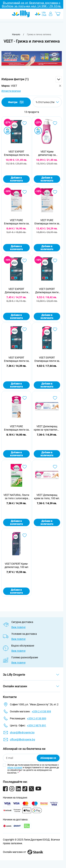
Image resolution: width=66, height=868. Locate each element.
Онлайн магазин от (23, 852)
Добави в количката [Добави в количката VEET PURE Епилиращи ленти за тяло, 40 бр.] (47, 248)
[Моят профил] (51, 14)
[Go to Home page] (21, 14)
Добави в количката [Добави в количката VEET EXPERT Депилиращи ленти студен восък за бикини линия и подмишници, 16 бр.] (16, 316)
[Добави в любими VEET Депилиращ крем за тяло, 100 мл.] (55, 467)
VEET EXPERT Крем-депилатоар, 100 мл (16, 565)
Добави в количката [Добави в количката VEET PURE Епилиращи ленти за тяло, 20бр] (16, 248)
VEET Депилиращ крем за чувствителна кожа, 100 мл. (47, 428)
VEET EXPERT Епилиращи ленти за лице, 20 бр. (47, 359)
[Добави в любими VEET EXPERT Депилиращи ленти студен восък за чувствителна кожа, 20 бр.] (55, 261)
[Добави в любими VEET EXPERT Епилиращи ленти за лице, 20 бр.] (55, 329)
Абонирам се (48, 758)
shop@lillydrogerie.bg (22, 732)
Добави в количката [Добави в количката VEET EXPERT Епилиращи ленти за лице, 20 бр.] (47, 385)
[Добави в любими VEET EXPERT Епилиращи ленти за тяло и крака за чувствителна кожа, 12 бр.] (25, 329)
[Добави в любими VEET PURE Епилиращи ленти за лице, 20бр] (25, 398)
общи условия (15, 767)
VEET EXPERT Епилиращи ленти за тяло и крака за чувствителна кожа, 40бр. (16, 153)
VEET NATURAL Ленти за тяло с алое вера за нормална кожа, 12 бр (16, 497)
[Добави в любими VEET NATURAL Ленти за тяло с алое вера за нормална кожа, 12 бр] (25, 467)
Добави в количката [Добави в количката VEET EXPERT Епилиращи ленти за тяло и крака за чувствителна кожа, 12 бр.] (16, 385)
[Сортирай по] (47, 102)
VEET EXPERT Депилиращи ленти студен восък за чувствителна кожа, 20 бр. (47, 291)
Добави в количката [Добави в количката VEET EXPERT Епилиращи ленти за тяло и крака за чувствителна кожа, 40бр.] (16, 179)
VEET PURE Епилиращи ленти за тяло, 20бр (16, 222)
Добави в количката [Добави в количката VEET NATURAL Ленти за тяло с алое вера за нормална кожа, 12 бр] (16, 522)
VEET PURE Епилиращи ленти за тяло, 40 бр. (47, 222)
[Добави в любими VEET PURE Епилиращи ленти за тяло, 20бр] (25, 192)
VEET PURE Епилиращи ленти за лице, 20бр (16, 428)
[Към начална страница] (16, 34)
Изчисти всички (11, 91)
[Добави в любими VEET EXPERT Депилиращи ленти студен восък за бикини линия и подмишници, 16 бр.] (25, 261)
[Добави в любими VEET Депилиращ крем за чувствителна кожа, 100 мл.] (55, 398)
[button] (32, 79)
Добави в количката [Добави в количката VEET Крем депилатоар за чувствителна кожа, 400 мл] (47, 179)
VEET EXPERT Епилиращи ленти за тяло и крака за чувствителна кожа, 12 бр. (16, 359)
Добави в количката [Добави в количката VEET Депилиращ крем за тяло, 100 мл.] (47, 522)
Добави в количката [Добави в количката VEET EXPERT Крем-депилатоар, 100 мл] (16, 591)
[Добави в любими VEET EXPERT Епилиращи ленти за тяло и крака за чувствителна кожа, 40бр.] (25, 123)
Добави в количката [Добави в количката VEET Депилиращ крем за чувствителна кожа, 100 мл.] (47, 454)
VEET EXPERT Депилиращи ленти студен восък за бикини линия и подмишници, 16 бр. (16, 291)
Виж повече (18, 627)
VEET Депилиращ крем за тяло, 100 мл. (47, 497)
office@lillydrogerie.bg (22, 739)
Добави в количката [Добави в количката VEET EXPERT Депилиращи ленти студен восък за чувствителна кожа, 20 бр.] (47, 316)
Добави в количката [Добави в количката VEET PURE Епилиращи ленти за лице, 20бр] (16, 454)
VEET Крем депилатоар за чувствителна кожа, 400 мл (47, 153)
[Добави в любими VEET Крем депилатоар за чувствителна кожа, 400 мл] (55, 123)
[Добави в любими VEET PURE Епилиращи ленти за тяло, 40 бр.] (55, 192)
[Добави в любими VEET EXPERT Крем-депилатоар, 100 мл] (25, 535)
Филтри (16, 102)
